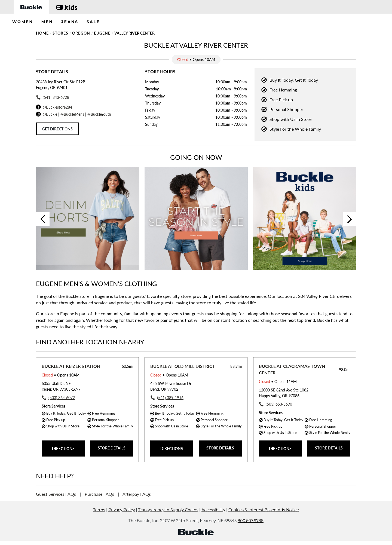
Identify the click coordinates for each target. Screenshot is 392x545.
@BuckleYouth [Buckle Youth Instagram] (99, 114)
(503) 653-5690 (279, 404)
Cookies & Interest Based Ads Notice (264, 518)
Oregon (81, 33)
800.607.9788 (251, 529)
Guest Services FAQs (56, 494)
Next (350, 219)
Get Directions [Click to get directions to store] (57, 129)
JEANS (70, 22)
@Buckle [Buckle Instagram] (50, 114)
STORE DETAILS (112, 448)
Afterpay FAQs (137, 494)
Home (42, 33)
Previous (43, 219)
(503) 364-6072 (62, 398)
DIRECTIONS (63, 448)
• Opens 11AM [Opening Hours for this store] (278, 382)
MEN (47, 22)
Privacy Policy (122, 518)
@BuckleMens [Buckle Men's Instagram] (72, 114)
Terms (99, 518)
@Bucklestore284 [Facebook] (57, 107)
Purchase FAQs (99, 494)
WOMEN (23, 22)
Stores (60, 33)
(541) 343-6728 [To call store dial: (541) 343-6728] (56, 97)
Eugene (102, 33)
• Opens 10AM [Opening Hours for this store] (61, 375)
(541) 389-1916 (170, 398)
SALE (93, 22)
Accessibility (213, 518)
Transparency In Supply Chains (168, 518)
